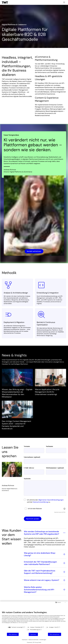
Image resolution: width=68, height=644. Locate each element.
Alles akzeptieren (55, 634)
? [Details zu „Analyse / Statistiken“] (43, 627)
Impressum (25, 640)
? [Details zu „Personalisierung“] (41, 630)
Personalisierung (34, 630)
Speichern (33, 634)
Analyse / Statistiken (35, 627)
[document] (34, 618)
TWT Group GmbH (23, 623)
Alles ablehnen (13, 634)
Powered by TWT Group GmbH (34, 642)
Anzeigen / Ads (53, 627)
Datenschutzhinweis (34, 640)
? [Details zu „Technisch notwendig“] (25, 627)
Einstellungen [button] (43, 640)
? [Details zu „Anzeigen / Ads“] (59, 627)
